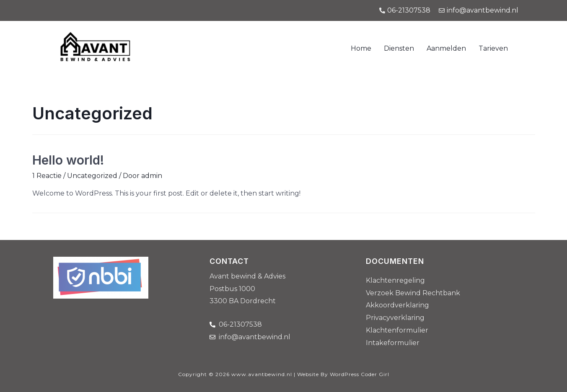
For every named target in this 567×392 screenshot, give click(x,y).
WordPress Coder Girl (360, 374)
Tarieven (493, 48)
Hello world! (68, 160)
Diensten (399, 48)
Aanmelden (446, 48)
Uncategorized (92, 176)
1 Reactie (47, 176)
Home (361, 48)
